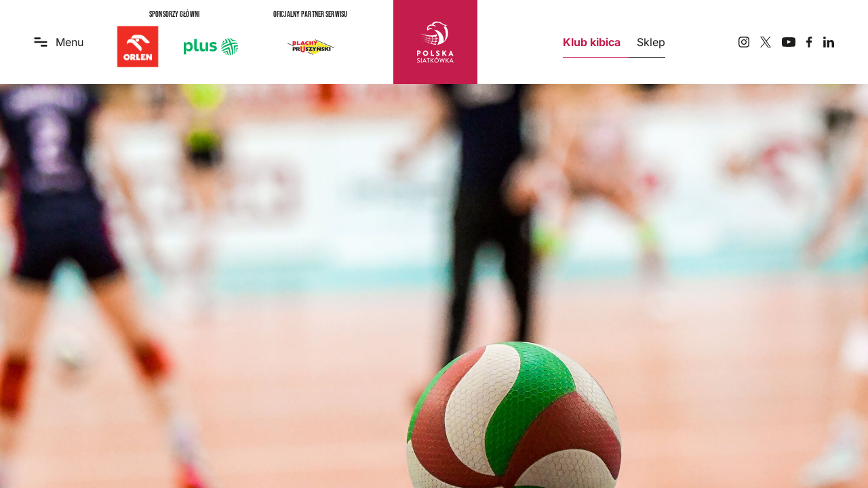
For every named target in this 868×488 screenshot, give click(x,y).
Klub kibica (592, 42)
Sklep (651, 42)
